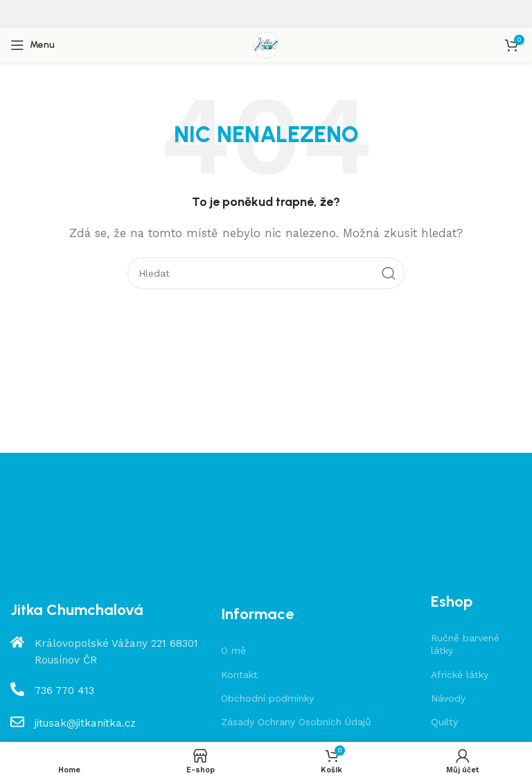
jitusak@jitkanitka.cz (85, 723)
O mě (233, 650)
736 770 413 (64, 691)
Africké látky (460, 675)
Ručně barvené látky (465, 644)
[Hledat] (266, 273)
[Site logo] (266, 44)
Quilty (444, 722)
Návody (448, 698)
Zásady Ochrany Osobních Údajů (296, 722)
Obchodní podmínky (267, 698)
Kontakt (239, 675)
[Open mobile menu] (33, 45)
